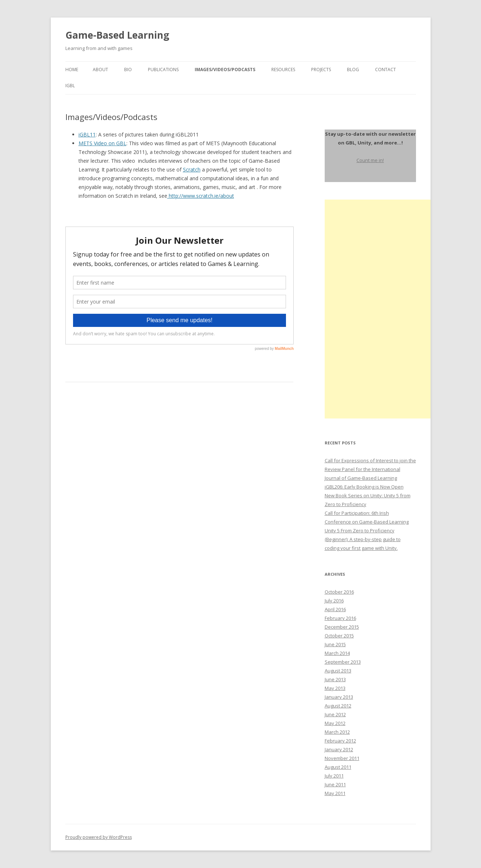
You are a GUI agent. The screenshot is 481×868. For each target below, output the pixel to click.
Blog (353, 70)
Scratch (192, 169)
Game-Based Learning (117, 35)
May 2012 (335, 723)
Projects (321, 70)
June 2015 (335, 644)
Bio (128, 70)
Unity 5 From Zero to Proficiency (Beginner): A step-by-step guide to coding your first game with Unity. (363, 539)
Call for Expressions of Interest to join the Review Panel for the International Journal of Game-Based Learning (370, 469)
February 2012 (340, 741)
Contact (385, 70)
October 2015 (339, 636)
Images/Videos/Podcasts (225, 70)
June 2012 (335, 714)
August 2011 (338, 767)
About (100, 70)
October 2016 (339, 592)
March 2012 (337, 732)
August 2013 (338, 671)
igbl (70, 86)
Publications (163, 70)
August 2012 (338, 706)
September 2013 (343, 662)
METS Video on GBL (102, 143)
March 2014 (337, 653)
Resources (283, 70)
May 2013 (335, 688)
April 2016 (335, 609)
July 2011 (334, 776)
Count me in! (370, 160)
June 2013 (335, 679)
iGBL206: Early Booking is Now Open (364, 487)
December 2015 (342, 627)
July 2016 (334, 601)
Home (72, 70)
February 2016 (340, 618)
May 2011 (335, 793)
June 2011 (335, 784)
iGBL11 (87, 134)
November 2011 (342, 758)
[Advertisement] (379, 309)
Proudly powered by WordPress (99, 837)
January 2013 (339, 697)
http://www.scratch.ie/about (201, 196)
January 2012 (339, 749)
